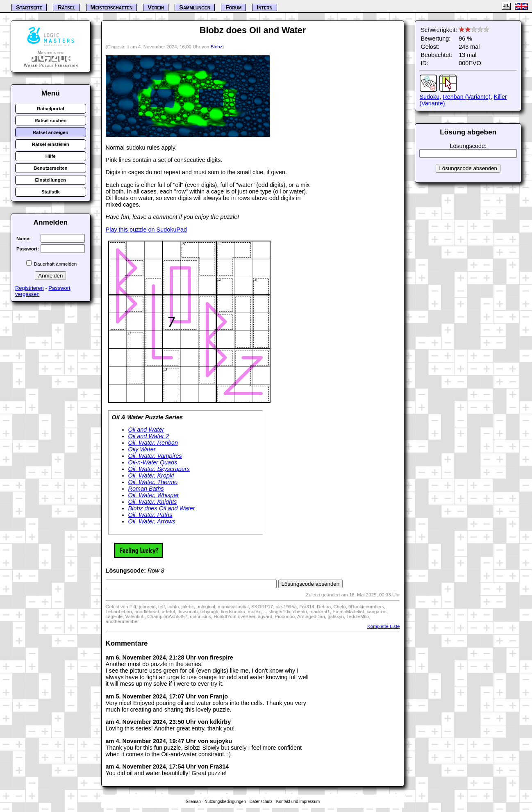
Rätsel (66, 7)
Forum (233, 7)
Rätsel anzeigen (51, 132)
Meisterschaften (112, 7)
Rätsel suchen (50, 121)
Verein (156, 7)
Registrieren (30, 288)
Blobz (217, 47)
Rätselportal (51, 109)
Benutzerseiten (51, 168)
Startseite (29, 7)
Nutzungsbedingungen (225, 802)
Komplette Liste (383, 626)
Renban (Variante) (467, 97)
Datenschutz (261, 802)
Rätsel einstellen (51, 144)
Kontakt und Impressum (298, 802)
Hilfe (51, 156)
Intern (264, 7)
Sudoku (429, 97)
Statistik (51, 192)
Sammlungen (195, 7)
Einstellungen (51, 180)
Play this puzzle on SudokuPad (146, 230)
